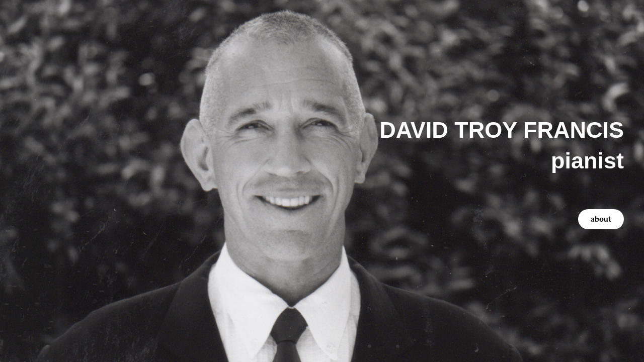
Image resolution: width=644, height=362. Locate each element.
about (601, 219)
